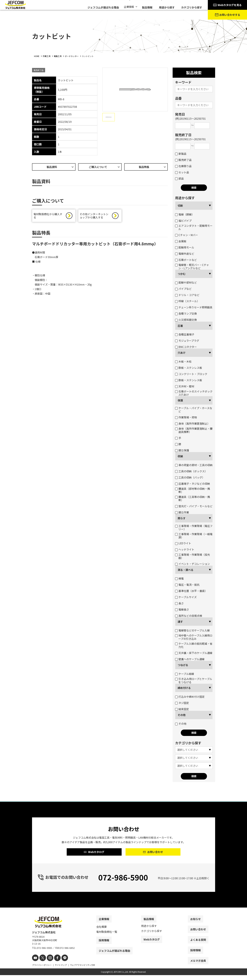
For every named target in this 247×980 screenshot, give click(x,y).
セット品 (182, 172)
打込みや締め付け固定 (190, 697)
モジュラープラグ (187, 341)
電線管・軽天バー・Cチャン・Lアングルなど (192, 266)
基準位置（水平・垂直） (191, 591)
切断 (180, 206)
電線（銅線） (185, 214)
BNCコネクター (186, 347)
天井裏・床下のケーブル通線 (194, 653)
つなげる (183, 665)
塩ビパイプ (183, 221)
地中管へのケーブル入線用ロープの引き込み (194, 637)
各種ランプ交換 (186, 313)
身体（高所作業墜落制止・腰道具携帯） (194, 430)
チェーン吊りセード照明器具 (194, 307)
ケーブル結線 (185, 674)
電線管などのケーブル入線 (192, 630)
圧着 (180, 326)
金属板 (181, 241)
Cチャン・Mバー (187, 235)
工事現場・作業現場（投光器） (192, 556)
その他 (182, 715)
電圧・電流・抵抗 (187, 585)
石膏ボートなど (186, 260)
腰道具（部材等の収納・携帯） (192, 490)
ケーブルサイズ (186, 597)
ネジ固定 (182, 703)
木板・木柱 (183, 361)
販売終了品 (183, 160)
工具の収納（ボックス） (191, 471)
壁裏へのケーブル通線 (190, 659)
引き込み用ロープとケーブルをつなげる (194, 680)
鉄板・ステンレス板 (189, 368)
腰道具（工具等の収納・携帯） (192, 498)
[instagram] (48, 963)
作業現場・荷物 (186, 417)
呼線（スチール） (187, 301)
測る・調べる (186, 570)
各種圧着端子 (185, 334)
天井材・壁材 (185, 386)
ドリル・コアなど (187, 295)
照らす (182, 518)
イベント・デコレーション (192, 564)
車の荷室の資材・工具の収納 (194, 465)
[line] (61, 963)
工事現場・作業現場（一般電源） (194, 536)
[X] (41, 963)
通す (180, 621)
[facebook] (55, 963)
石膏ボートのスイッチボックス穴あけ (194, 393)
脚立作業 (182, 512)
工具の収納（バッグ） (190, 477)
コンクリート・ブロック (191, 374)
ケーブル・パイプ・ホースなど (194, 410)
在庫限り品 (183, 166)
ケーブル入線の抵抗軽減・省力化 (194, 645)
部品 (179, 178)
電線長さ (182, 609)
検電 (179, 578)
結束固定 (182, 709)
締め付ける (184, 688)
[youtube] (35, 963)
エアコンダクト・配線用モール (194, 227)
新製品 (181, 154)
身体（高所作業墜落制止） (192, 423)
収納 (180, 456)
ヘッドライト (185, 549)
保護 (180, 400)
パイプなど (183, 289)
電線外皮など (185, 254)
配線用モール (185, 247)
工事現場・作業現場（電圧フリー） (194, 527)
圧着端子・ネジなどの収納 (192, 484)
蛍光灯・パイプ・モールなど (194, 506)
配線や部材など (186, 282)
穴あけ (182, 353)
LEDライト (183, 543)
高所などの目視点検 (189, 616)
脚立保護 (182, 450)
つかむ (182, 274)
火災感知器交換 (186, 320)
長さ (179, 603)
